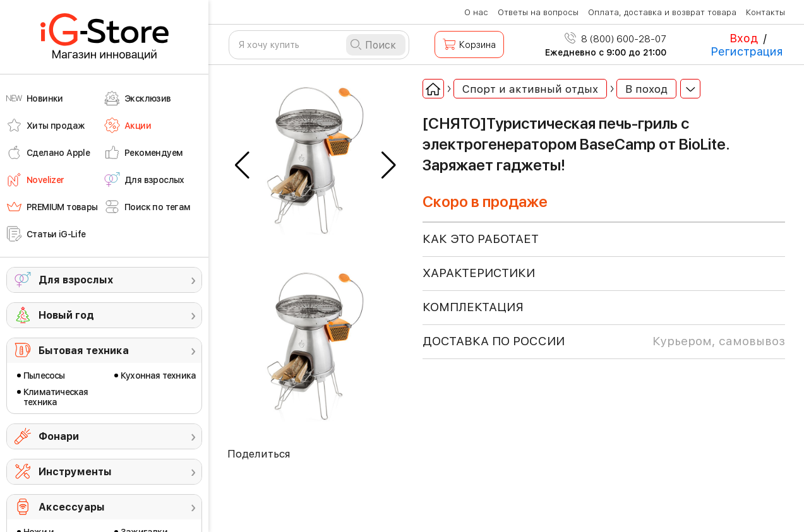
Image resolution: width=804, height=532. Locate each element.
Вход (744, 38)
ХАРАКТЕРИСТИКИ (479, 273)
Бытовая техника (84, 351)
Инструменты (75, 472)
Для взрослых (76, 280)
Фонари (59, 436)
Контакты (765, 12)
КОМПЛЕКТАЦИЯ (473, 307)
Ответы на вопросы (538, 12)
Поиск (381, 45)
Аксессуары (72, 507)
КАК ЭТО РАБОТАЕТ (481, 239)
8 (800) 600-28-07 (615, 39)
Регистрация (747, 51)
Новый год (66, 315)
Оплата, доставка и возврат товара (662, 12)
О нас (476, 12)
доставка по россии (604, 341)
